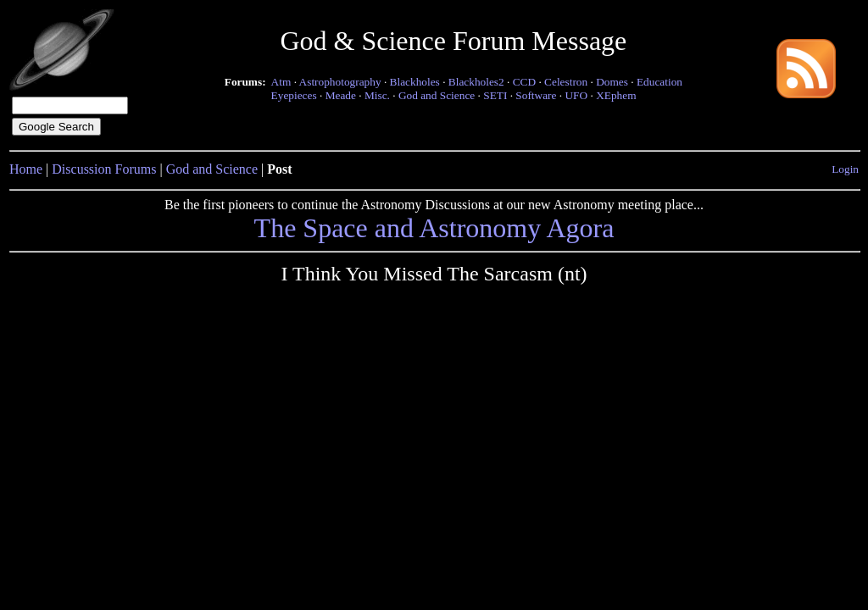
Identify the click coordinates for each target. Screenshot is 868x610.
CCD (524, 82)
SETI (495, 95)
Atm (281, 82)
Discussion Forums (104, 169)
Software (536, 95)
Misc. (377, 95)
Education (659, 82)
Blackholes (415, 82)
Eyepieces (294, 95)
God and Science (437, 95)
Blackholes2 (476, 82)
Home (26, 169)
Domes (612, 82)
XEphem (616, 95)
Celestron (566, 82)
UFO (576, 95)
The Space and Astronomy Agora (434, 228)
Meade (341, 95)
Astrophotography (340, 82)
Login (845, 169)
